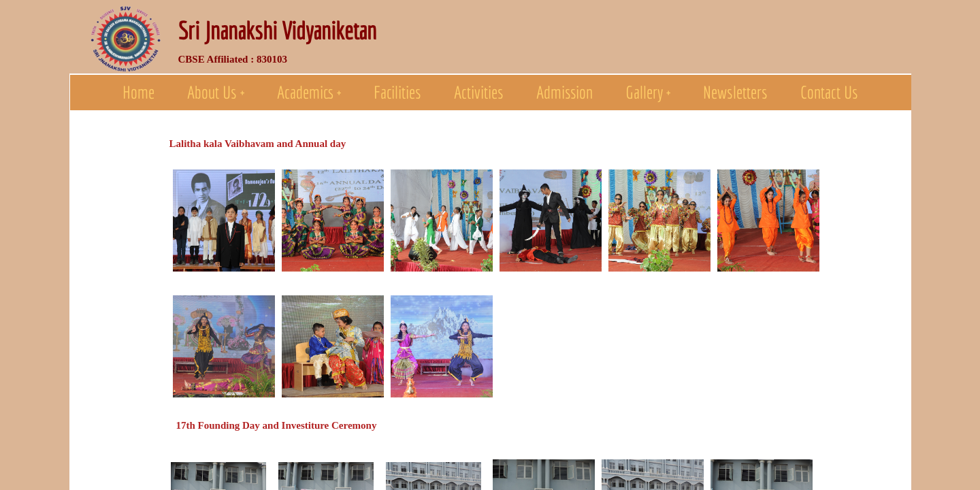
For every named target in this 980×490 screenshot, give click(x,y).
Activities (479, 92)
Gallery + (648, 92)
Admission (565, 92)
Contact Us (829, 92)
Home (138, 92)
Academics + (309, 92)
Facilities (397, 92)
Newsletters (735, 92)
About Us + (216, 92)
